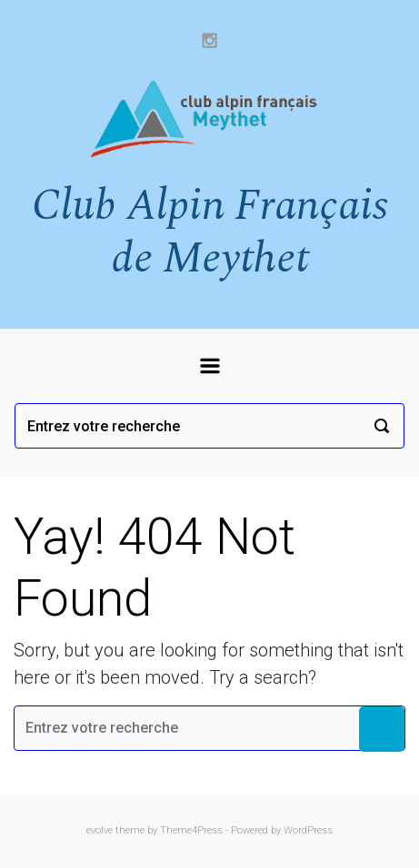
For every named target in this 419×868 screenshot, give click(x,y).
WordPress (308, 830)
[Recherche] (209, 426)
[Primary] (210, 366)
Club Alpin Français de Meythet (210, 232)
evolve (100, 830)
